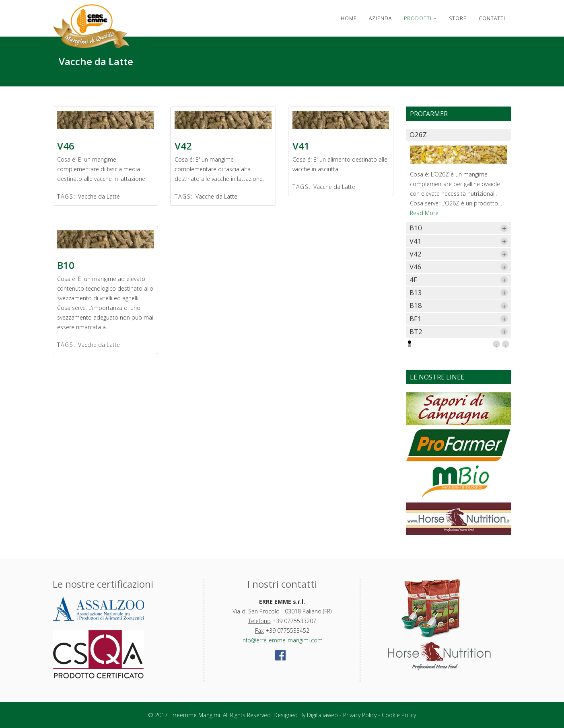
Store (458, 18)
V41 (301, 146)
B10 (66, 265)
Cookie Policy (399, 715)
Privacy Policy (360, 715)
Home (349, 18)
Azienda (380, 18)
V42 (183, 146)
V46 (66, 146)
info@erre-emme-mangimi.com (282, 640)
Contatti (492, 18)
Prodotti (418, 18)
